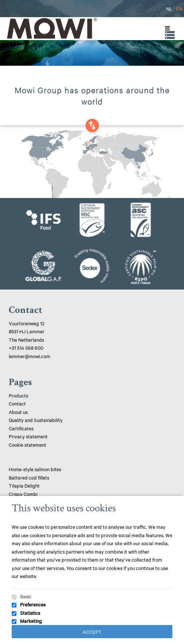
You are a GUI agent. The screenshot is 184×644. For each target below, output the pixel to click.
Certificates (21, 428)
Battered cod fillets (29, 477)
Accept (92, 632)
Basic (26, 596)
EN (179, 8)
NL (169, 8)
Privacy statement (28, 436)
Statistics (30, 613)
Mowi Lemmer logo (51, 28)
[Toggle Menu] (166, 28)
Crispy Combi (23, 494)
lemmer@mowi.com (30, 356)
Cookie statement (28, 445)
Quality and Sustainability (36, 420)
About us (18, 412)
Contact (17, 403)
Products (18, 395)
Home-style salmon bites (35, 469)
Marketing (31, 621)
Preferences (33, 604)
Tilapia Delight (24, 485)
